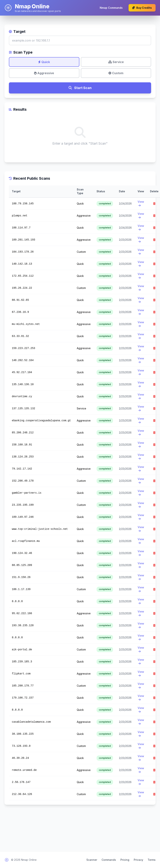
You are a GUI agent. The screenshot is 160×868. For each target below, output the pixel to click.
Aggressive (44, 73)
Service (116, 62)
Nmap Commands (111, 8)
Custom (116, 73)
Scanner (92, 860)
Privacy (138, 860)
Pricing (125, 860)
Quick (44, 62)
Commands (109, 860)
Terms (152, 860)
